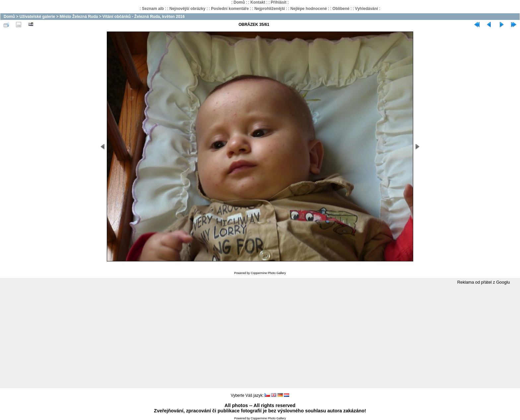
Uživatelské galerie (37, 17)
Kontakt (258, 2)
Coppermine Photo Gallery (268, 273)
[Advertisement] (260, 337)
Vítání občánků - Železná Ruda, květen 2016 (144, 17)
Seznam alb (153, 9)
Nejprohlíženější (270, 9)
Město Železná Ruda (79, 17)
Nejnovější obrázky (188, 9)
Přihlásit (278, 2)
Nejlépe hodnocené (309, 9)
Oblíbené (341, 9)
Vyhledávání (366, 9)
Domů (239, 2)
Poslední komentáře (230, 9)
